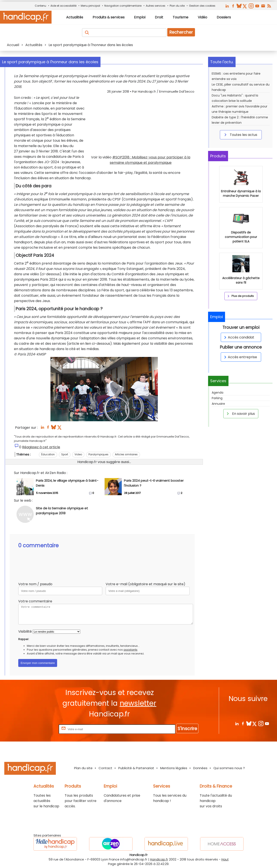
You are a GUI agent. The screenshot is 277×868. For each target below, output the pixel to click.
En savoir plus (240, 414)
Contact (105, 768)
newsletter (138, 703)
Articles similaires (126, 454)
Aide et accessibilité (63, 6)
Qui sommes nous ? (229, 768)
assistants (130, 650)
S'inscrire (187, 729)
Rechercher (181, 32)
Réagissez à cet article (41, 447)
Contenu (40, 6)
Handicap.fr (159, 859)
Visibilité (25, 631)
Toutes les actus (240, 135)
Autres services (156, 6)
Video (78, 454)
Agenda (218, 393)
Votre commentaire (35, 601)
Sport (65, 454)
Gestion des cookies (202, 6)
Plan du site (177, 6)
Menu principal (90, 6)
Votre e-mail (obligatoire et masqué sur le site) (145, 584)
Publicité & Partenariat (136, 768)
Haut (225, 859)
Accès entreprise (240, 357)
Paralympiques (98, 454)
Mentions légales (174, 768)
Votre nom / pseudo (35, 584)
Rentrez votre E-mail (41, 729)
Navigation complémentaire (123, 6)
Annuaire (218, 404)
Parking (217, 398)
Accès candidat (238, 337)
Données (200, 768)
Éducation (48, 454)
